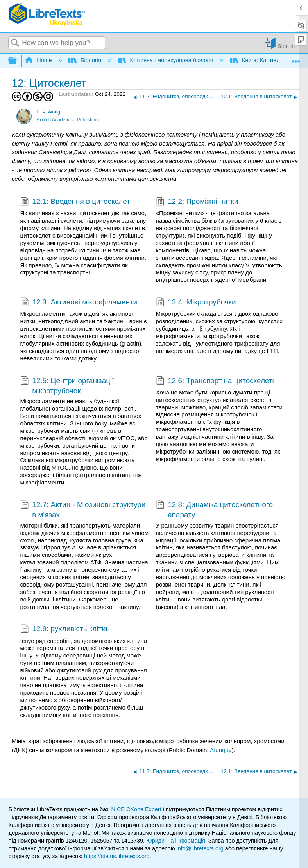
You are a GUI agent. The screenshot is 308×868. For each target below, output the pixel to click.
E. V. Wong (48, 112)
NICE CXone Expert (137, 809)
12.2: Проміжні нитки (197, 202)
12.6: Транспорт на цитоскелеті (215, 382)
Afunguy (221, 750)
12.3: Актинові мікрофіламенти (79, 303)
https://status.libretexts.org (117, 856)
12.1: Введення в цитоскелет (75, 202)
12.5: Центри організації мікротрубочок (67, 386)
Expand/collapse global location (296, 59)
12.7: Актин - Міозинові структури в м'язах (83, 510)
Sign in (286, 46)
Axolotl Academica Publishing (68, 120)
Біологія (86, 60)
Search (15, 43)
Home (39, 60)
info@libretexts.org (200, 848)
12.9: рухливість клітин (65, 630)
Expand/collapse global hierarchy (18, 61)
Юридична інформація (176, 841)
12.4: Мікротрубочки (196, 303)
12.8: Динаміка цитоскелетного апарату (214, 510)
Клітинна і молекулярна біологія (166, 60)
